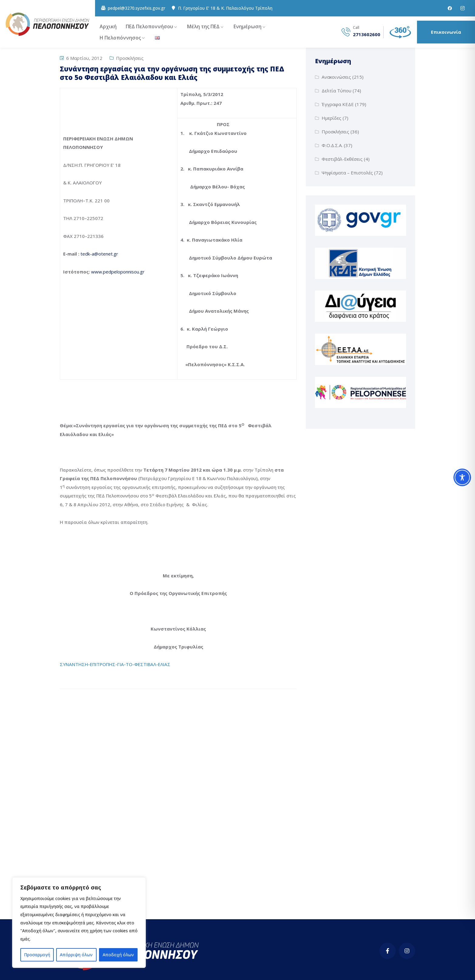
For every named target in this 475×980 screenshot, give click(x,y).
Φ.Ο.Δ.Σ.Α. (332, 145)
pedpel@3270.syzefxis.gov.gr (137, 8)
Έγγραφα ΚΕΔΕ (338, 104)
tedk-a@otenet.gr (99, 254)
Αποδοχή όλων (118, 955)
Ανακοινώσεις (336, 77)
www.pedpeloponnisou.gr (118, 272)
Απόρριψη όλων (76, 955)
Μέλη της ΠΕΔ (203, 26)
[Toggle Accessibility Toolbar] (462, 477)
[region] (79, 923)
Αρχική (108, 26)
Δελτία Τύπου (337, 91)
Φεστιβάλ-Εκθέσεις (342, 159)
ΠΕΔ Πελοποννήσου (149, 26)
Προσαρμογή (37, 955)
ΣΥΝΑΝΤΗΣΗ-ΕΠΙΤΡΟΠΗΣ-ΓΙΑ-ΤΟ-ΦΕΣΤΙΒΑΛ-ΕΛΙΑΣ (115, 664)
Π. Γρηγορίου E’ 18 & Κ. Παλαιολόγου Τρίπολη (225, 8)
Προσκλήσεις (130, 58)
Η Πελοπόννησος (120, 38)
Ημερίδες (331, 118)
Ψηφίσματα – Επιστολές (347, 173)
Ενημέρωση (248, 26)
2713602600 (367, 34)
